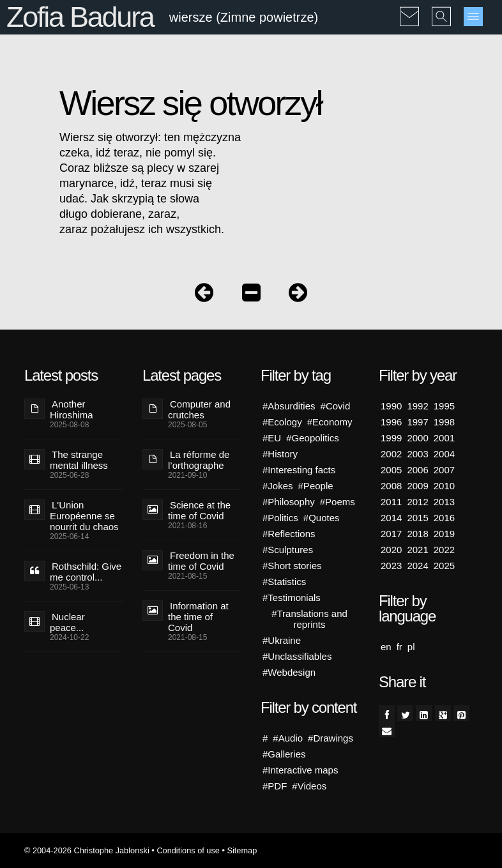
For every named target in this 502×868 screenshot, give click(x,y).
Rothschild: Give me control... (86, 572)
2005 (391, 470)
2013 (444, 502)
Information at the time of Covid (198, 617)
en (386, 647)
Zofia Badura (80, 17)
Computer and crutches (199, 409)
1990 (391, 406)
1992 (417, 406)
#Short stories (292, 566)
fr (399, 647)
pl (411, 647)
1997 (417, 422)
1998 (444, 422)
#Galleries (284, 754)
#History (280, 454)
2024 (417, 566)
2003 (417, 454)
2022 (444, 550)
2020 (391, 550)
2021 (417, 550)
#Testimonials (292, 598)
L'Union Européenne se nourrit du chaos (84, 516)
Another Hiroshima (72, 409)
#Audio (288, 738)
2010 (444, 486)
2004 (444, 454)
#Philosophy (289, 502)
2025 (444, 566)
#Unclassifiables (297, 656)
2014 (391, 518)
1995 (444, 406)
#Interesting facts (299, 470)
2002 (391, 454)
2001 (444, 438)
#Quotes (322, 518)
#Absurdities (289, 406)
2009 (417, 486)
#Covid (336, 406)
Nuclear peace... (67, 622)
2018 (417, 534)
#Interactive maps (300, 770)
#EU (272, 438)
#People (316, 486)
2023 (391, 566)
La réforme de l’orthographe (199, 460)
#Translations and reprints (309, 619)
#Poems (338, 502)
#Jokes (278, 486)
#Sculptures (288, 550)
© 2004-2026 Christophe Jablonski (87, 850)
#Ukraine (282, 640)
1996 (391, 422)
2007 (444, 470)
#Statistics (284, 582)
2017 (391, 534)
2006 (417, 470)
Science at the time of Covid (199, 510)
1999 (391, 438)
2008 (391, 486)
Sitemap (242, 850)
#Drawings (331, 738)
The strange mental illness (79, 460)
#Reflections (289, 534)
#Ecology (282, 422)
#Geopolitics (313, 438)
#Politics (280, 518)
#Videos (309, 786)
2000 (417, 438)
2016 (444, 518)
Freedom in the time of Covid (201, 561)
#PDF (275, 786)
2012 (417, 502)
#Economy (330, 422)
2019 (444, 534)
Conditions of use (188, 850)
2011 (391, 502)
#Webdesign (289, 672)
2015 (417, 518)
